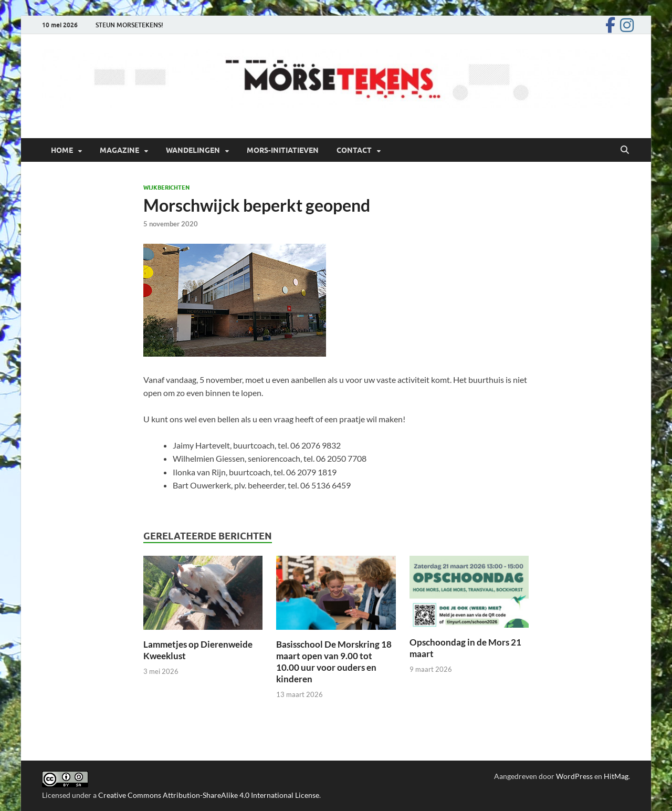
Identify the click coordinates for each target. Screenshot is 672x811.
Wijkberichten (166, 188)
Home (62, 150)
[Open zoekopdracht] (625, 150)
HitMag (616, 776)
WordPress (574, 776)
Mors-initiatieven (283, 150)
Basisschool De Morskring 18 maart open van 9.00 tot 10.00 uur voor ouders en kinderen (334, 662)
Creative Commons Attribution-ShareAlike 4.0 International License (209, 795)
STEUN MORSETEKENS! (129, 25)
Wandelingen (193, 150)
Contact (354, 150)
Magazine (119, 150)
